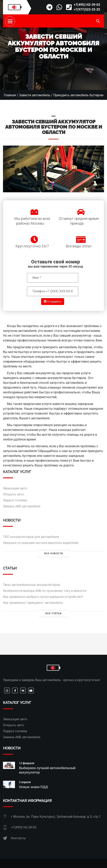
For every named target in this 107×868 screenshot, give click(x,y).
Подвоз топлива (15, 500)
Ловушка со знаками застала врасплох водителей (41, 543)
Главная (10, 95)
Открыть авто (13, 494)
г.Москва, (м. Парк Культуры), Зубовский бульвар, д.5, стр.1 (56, 817)
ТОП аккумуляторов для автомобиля (31, 537)
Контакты (18, 838)
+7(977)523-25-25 (87, 9)
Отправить (53, 302)
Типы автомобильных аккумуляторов (31, 585)
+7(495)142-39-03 (87, 5)
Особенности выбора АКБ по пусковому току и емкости (45, 591)
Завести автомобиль (35, 95)
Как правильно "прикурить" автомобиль (33, 603)
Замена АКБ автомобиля (22, 506)
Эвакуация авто (15, 488)
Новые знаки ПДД (33, 787)
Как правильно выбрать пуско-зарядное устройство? (43, 597)
